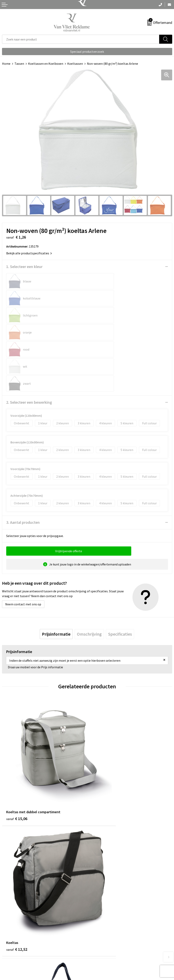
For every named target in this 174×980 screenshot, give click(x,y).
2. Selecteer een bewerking (29, 351)
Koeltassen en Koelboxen (46, 64)
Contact (8, 942)
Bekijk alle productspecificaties (29, 253)
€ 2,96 (101, 842)
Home (6, 64)
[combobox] (81, 39)
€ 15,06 (17, 739)
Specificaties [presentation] (120, 583)
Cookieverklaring (101, 948)
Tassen (19, 64)
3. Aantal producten (23, 471)
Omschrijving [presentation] (89, 583)
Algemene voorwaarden (105, 942)
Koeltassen (75, 64)
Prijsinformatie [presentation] (56, 583)
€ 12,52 (102, 739)
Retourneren (11, 948)
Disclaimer (96, 960)
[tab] (56, 583)
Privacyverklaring (101, 954)
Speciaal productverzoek (87, 52)
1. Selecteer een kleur (24, 266)
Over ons (95, 876)
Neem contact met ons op (23, 553)
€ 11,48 (17, 842)
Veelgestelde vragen (103, 882)
